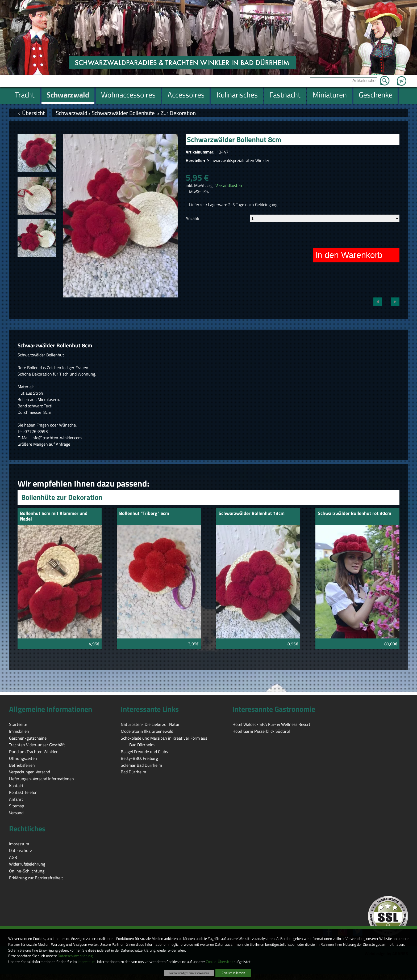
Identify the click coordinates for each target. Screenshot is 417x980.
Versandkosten (229, 185)
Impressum (87, 962)
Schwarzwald (72, 113)
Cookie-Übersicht (219, 962)
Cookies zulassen (233, 973)
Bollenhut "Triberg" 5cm (144, 514)
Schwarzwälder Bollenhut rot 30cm (355, 514)
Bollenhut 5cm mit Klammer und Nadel (54, 516)
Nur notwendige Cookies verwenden (189, 973)
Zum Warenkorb (402, 78)
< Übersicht (31, 113)
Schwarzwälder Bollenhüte (124, 113)
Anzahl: (192, 218)
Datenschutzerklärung (75, 956)
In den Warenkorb (349, 255)
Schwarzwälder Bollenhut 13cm (252, 514)
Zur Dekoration (178, 113)
